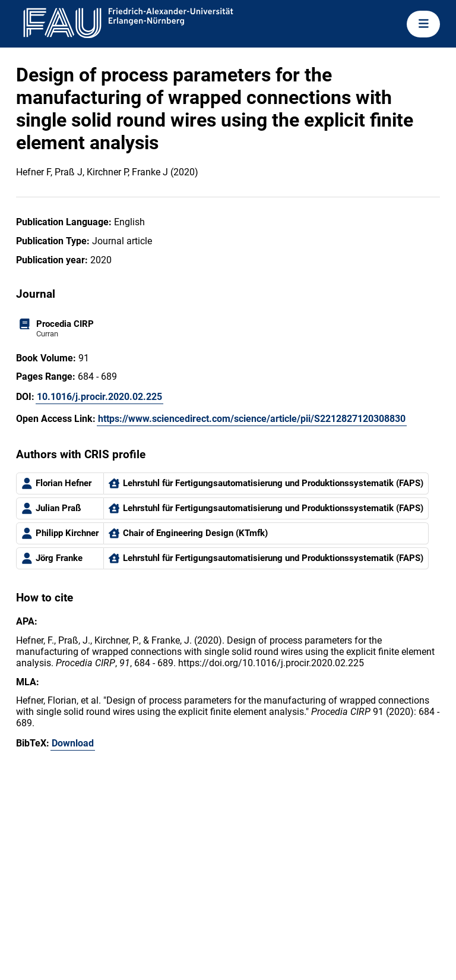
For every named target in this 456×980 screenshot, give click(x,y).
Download (73, 743)
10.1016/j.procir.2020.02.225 (99, 397)
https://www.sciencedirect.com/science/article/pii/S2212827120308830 (252, 419)
